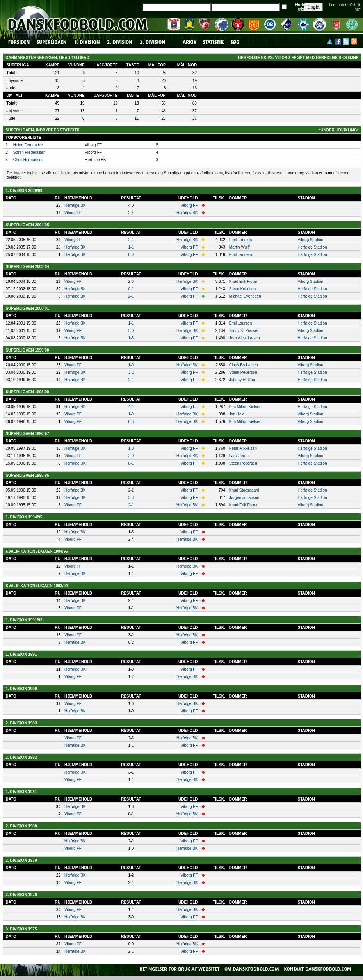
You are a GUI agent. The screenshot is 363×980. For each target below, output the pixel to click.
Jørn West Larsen (245, 338)
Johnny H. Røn (242, 380)
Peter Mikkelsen (243, 448)
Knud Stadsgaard (244, 490)
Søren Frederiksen (29, 152)
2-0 (131, 281)
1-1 (131, 247)
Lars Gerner (239, 456)
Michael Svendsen (245, 296)
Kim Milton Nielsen (245, 407)
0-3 (131, 422)
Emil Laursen (240, 240)
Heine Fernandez (28, 145)
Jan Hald (237, 414)
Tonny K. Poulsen (244, 331)
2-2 (131, 490)
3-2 (131, 372)
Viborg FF (189, 205)
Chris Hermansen (28, 160)
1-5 (131, 338)
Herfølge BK (75, 205)
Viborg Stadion (311, 240)
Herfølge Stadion (312, 247)
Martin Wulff (239, 247)
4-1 (131, 407)
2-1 (131, 240)
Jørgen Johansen (244, 498)
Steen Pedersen (243, 372)
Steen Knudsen (242, 289)
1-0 (131, 365)
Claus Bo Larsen (244, 365)
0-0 (131, 255)
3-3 (131, 498)
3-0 (131, 331)
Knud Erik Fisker (243, 281)
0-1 (131, 289)
